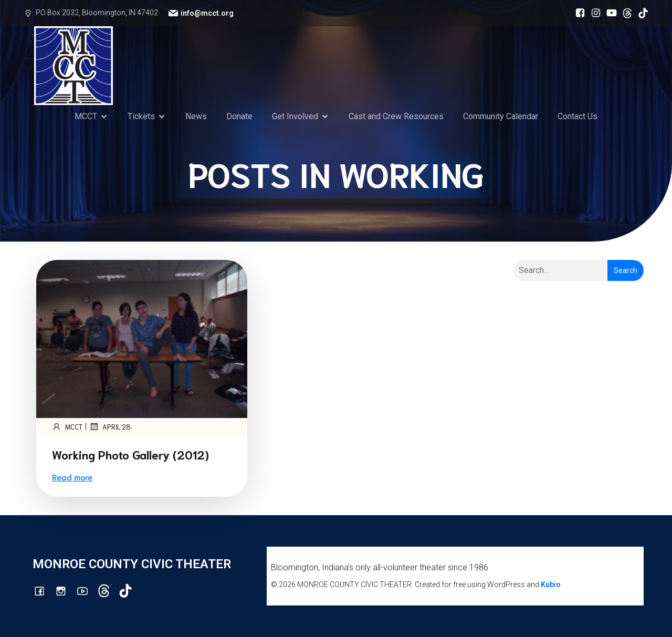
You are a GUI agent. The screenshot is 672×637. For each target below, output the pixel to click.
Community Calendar (501, 116)
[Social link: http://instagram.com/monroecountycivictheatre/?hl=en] (593, 13)
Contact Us (577, 116)
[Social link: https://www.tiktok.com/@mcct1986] (640, 13)
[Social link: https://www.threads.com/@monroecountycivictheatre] (625, 13)
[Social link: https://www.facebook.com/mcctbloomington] (577, 13)
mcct (67, 426)
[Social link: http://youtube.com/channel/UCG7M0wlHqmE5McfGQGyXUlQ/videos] (609, 13)
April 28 (110, 426)
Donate (239, 116)
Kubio (551, 584)
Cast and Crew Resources (396, 116)
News (196, 116)
